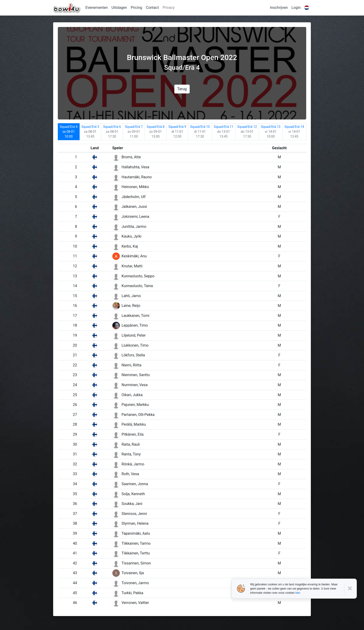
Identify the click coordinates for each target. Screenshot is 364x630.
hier (297, 593)
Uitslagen (119, 8)
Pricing (136, 8)
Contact (152, 8)
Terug (182, 89)
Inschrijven (279, 8)
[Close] (350, 589)
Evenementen (97, 8)
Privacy (169, 8)
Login (296, 8)
